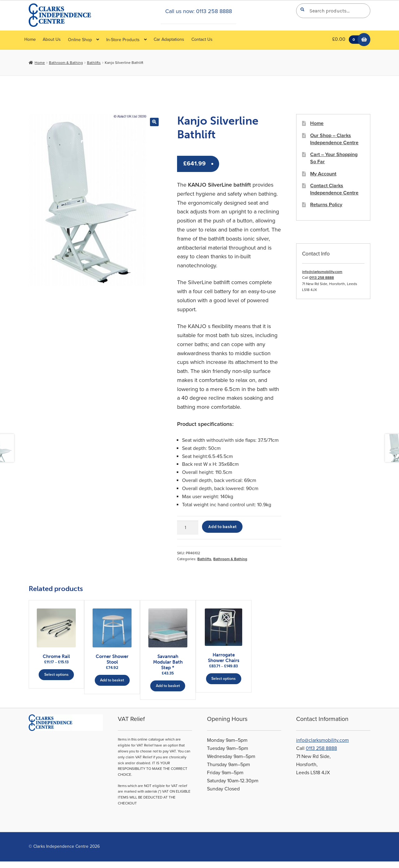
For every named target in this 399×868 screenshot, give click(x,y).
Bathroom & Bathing (66, 63)
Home (30, 39)
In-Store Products (123, 40)
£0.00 (347, 40)
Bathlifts (94, 63)
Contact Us (202, 39)
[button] (154, 122)
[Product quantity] (188, 528)
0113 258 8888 (322, 278)
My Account (323, 174)
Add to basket (222, 527)
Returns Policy (326, 205)
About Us (52, 39)
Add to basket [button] (122, 680)
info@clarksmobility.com (322, 272)
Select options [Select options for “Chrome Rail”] (56, 674)
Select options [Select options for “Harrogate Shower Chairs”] (252, 676)
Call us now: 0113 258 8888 (199, 11)
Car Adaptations (169, 39)
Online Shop (80, 40)
